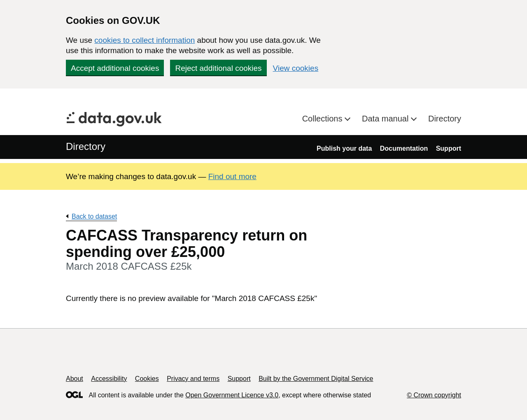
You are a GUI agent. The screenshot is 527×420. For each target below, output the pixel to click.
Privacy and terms (193, 379)
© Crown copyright (434, 395)
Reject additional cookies (218, 68)
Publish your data (344, 148)
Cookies (147, 379)
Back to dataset (94, 216)
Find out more (232, 176)
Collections (323, 119)
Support (449, 148)
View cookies (296, 68)
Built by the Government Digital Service (316, 379)
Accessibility (109, 379)
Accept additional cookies (115, 68)
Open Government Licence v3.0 (232, 395)
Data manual (386, 119)
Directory (445, 119)
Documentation (404, 148)
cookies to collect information (145, 40)
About (75, 379)
